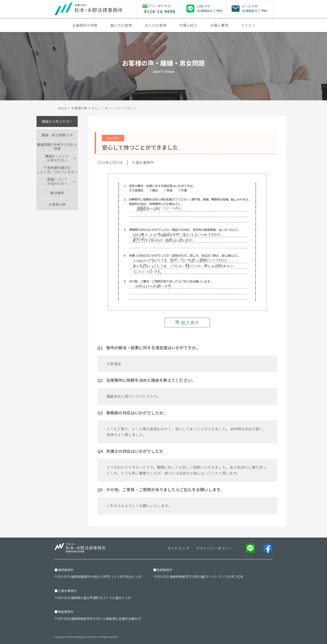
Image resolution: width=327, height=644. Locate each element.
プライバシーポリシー (214, 548)
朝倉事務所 (66, 612)
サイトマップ (178, 548)
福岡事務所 (66, 570)
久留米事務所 (67, 591)
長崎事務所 (164, 570)
